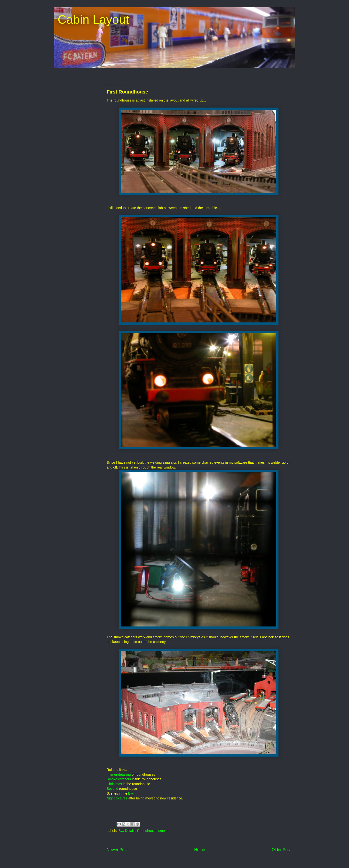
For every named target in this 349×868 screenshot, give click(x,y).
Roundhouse (147, 831)
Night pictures (117, 798)
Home (200, 850)
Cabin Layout (92, 20)
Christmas (114, 784)
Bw (131, 793)
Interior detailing (119, 774)
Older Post (281, 850)
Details (130, 831)
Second (112, 789)
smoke (163, 831)
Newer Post (117, 850)
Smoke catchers (119, 779)
